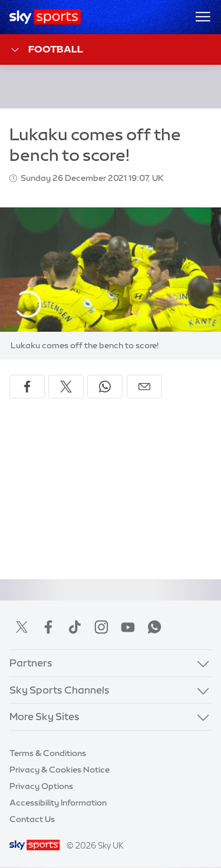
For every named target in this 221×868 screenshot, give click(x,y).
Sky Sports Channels (60, 690)
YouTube (128, 627)
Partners (31, 663)
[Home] (45, 17)
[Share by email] (144, 387)
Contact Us (32, 819)
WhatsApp (154, 627)
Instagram (101, 627)
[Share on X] (66, 387)
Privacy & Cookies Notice (60, 770)
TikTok (75, 627)
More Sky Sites (44, 716)
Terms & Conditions (48, 753)
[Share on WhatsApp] (105, 387)
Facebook (48, 627)
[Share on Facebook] (27, 387)
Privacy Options (41, 786)
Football (46, 50)
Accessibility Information (58, 803)
